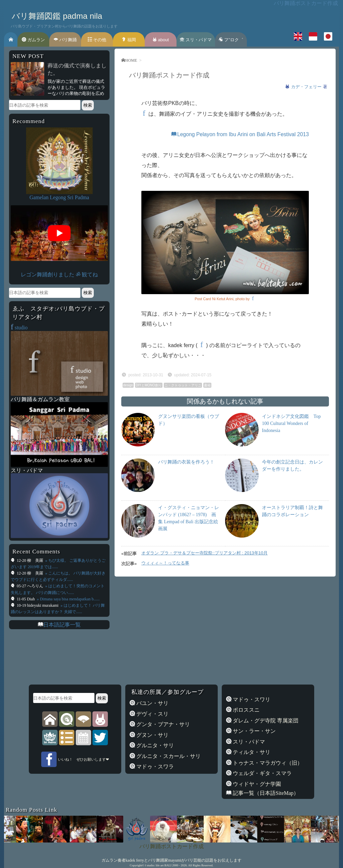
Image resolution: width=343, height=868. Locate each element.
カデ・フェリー (307, 87)
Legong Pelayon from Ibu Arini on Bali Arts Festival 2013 (240, 134)
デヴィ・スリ (152, 714)
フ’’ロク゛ (231, 40)
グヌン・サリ (152, 735)
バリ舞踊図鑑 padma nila (57, 16)
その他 (97, 40)
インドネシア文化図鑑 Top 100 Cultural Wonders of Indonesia (291, 423)
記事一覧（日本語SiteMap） (265, 793)
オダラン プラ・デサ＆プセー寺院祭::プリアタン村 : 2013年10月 (204, 553)
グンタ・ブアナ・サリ (162, 724)
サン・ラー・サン (254, 731)
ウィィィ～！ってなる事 (165, 563)
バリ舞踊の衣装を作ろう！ (186, 462)
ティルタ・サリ (251, 752)
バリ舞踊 (65, 40)
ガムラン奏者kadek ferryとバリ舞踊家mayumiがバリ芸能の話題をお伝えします (171, 860)
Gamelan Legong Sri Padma (59, 197)
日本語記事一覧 (62, 625)
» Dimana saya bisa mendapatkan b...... (68, 599)
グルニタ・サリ (154, 745)
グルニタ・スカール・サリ (168, 756)
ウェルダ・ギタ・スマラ (262, 773)
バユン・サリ (152, 703)
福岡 (129, 40)
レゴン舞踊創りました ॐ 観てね (59, 275)
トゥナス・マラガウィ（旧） (267, 763)
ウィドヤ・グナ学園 (256, 784)
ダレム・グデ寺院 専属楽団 (265, 721)
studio (19, 328)
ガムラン (33, 40)
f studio (150, 865)
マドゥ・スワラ (154, 767)
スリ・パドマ (196, 40)
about (161, 40)
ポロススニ (246, 710)
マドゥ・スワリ (251, 699)
